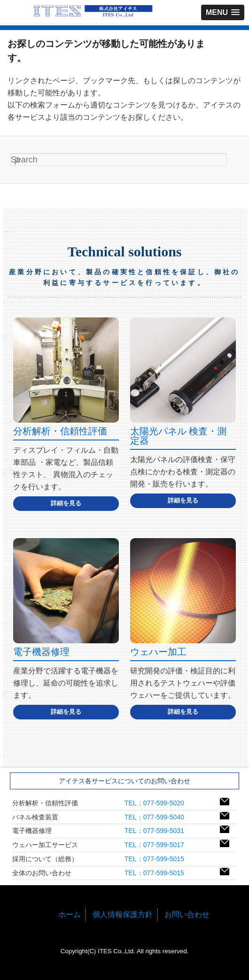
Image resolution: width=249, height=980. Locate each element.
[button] (223, 12)
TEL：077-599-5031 (158, 831)
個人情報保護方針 (123, 914)
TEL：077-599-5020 (158, 803)
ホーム (70, 914)
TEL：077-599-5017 (158, 845)
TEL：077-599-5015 (158, 859)
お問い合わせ (187, 914)
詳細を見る (66, 503)
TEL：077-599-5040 (158, 817)
